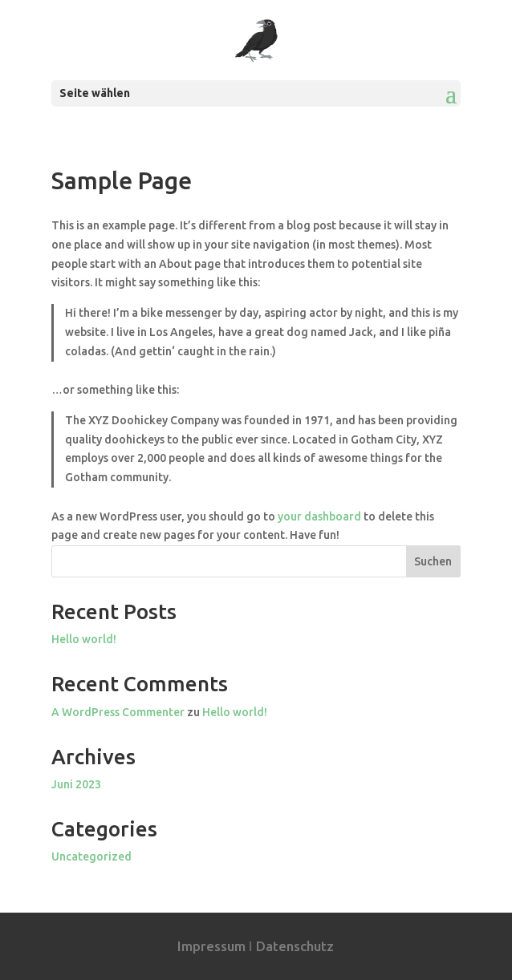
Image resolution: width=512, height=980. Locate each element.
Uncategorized (91, 856)
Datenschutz (295, 946)
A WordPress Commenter (118, 712)
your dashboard (319, 516)
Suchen (433, 561)
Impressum (211, 946)
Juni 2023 (76, 784)
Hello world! (84, 639)
